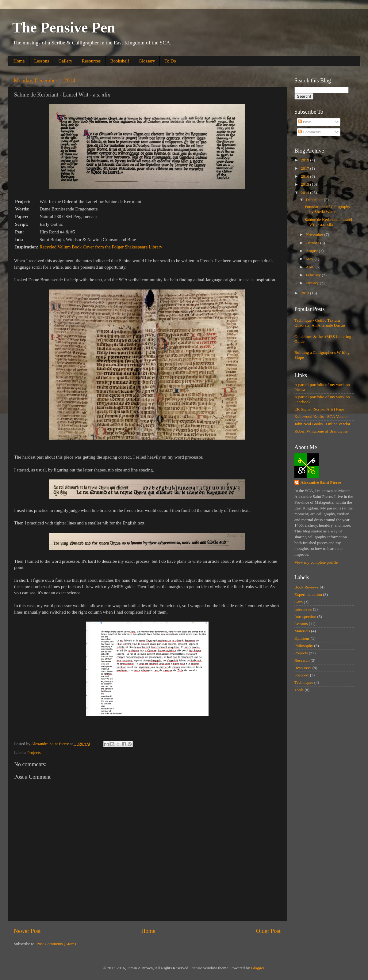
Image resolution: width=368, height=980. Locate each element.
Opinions (302, 638)
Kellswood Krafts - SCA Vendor (321, 416)
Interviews (303, 609)
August (312, 251)
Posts (305, 122)
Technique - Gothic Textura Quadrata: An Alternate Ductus (320, 323)
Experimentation (308, 594)
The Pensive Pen (64, 27)
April (311, 267)
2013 (305, 293)
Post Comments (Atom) (56, 944)
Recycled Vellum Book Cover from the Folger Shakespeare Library (101, 247)
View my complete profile (316, 562)
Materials (302, 631)
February (314, 275)
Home (19, 61)
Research (302, 660)
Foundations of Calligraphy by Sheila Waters (328, 209)
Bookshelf (120, 61)
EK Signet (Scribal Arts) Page (319, 409)
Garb (299, 602)
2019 (305, 160)
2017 (305, 168)
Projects (34, 753)
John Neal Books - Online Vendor (322, 424)
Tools (299, 690)
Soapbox (302, 675)
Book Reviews (307, 587)
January (313, 283)
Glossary (147, 61)
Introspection (305, 617)
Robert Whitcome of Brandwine (321, 431)
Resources (91, 61)
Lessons (41, 61)
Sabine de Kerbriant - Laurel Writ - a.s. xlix (328, 222)
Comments (309, 132)
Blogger (257, 968)
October (313, 243)
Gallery (65, 61)
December (315, 200)
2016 (305, 176)
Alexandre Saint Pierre (321, 482)
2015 (305, 184)
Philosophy (304, 646)
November (315, 235)
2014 (305, 193)
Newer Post (27, 931)
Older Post (268, 931)
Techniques (304, 682)
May (310, 259)
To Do (170, 61)
